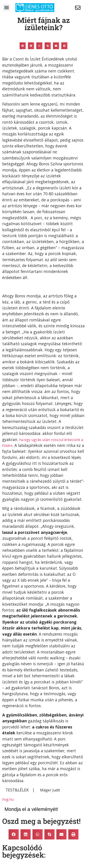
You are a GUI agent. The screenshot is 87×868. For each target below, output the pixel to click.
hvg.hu (8, 799)
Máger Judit (50, 790)
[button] (6, 8)
